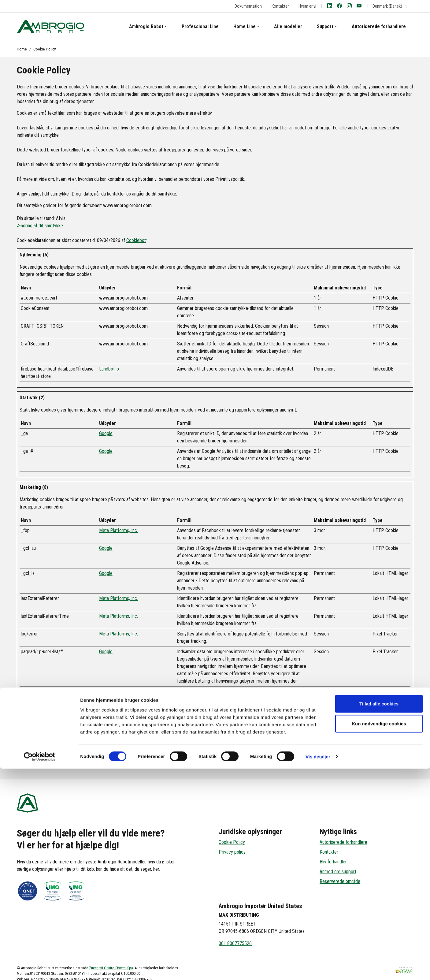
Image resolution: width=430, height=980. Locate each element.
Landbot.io (109, 369)
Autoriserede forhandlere (379, 26)
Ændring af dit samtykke (40, 226)
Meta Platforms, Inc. (119, 530)
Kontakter (280, 6)
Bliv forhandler (333, 862)
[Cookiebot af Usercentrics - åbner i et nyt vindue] (40, 968)
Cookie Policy (232, 842)
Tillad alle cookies (379, 915)
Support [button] (325, 26)
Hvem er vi (307, 6)
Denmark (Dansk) (390, 6)
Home (22, 49)
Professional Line (200, 26)
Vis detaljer (318, 968)
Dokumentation (248, 6)
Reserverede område (340, 881)
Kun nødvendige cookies (379, 935)
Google (106, 433)
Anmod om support (338, 872)
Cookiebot (136, 240)
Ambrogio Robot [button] (146, 26)
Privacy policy (232, 852)
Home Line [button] (245, 26)
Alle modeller (288, 26)
